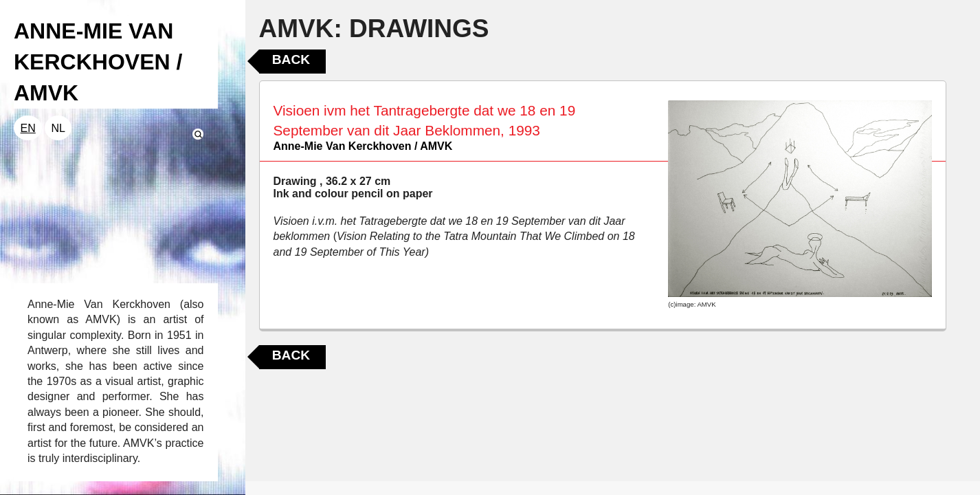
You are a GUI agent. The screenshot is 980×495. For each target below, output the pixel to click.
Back (291, 59)
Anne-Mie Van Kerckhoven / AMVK (363, 146)
